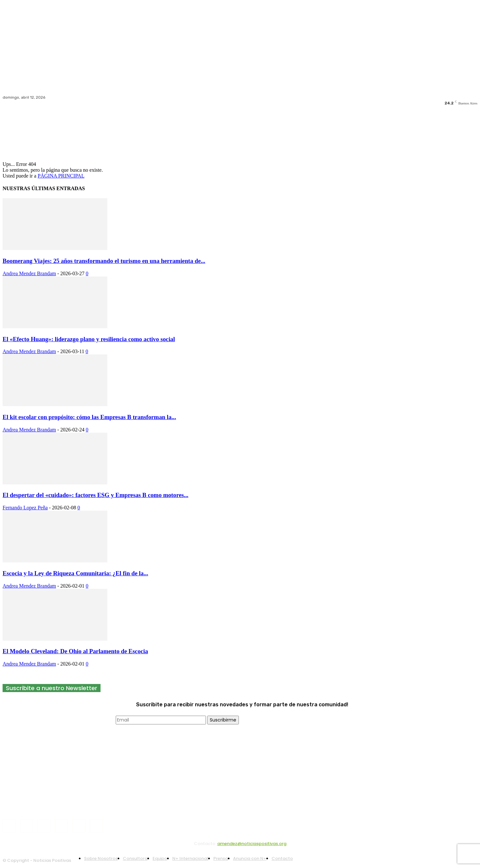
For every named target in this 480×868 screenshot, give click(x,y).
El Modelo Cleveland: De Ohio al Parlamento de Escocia (75, 651)
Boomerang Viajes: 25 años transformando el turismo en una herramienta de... (104, 261)
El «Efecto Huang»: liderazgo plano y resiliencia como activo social (89, 339)
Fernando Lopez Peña (25, 508)
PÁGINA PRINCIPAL (61, 176)
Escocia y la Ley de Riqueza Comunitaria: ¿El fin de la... (75, 573)
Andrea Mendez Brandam (29, 273)
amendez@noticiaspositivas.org (252, 844)
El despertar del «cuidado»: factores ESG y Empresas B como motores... (96, 495)
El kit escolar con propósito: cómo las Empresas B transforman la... (89, 417)
